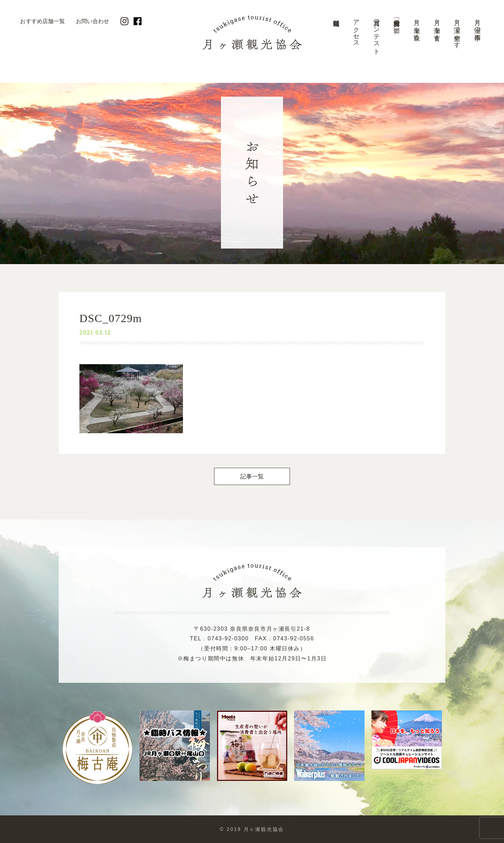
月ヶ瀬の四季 (477, 23)
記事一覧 (252, 477)
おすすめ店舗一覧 (42, 21)
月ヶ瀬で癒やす (457, 30)
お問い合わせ (93, 21)
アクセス (356, 30)
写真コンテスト (377, 34)
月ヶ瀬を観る (417, 26)
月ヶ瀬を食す (437, 27)
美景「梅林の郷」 (397, 19)
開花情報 (336, 36)
